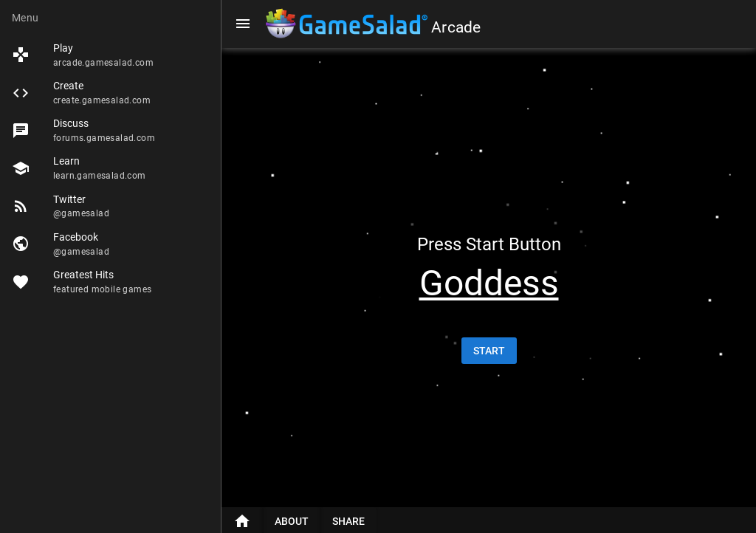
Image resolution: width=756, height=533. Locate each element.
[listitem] (110, 55)
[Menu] (243, 24)
